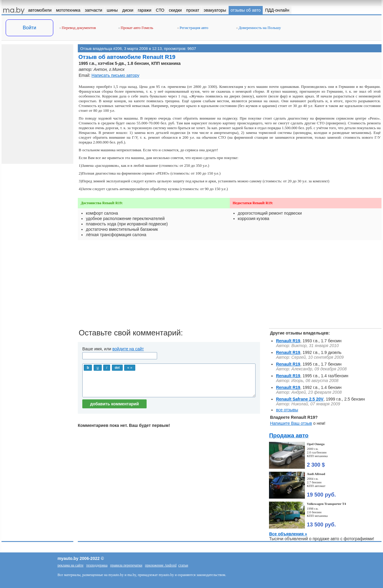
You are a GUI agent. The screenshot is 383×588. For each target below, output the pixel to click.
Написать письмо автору (115, 75)
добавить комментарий (114, 404)
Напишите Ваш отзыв (291, 423)
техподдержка (97, 565)
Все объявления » (288, 534)
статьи (183, 565)
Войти (29, 28)
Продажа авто (289, 435)
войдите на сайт (128, 349)
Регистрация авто (193, 28)
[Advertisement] (230, 286)
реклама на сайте (70, 565)
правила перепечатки (126, 565)
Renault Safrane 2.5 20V (300, 399)
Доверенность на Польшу (259, 28)
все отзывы (287, 410)
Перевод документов (78, 28)
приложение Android (161, 565)
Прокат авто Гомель (136, 28)
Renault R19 (288, 341)
